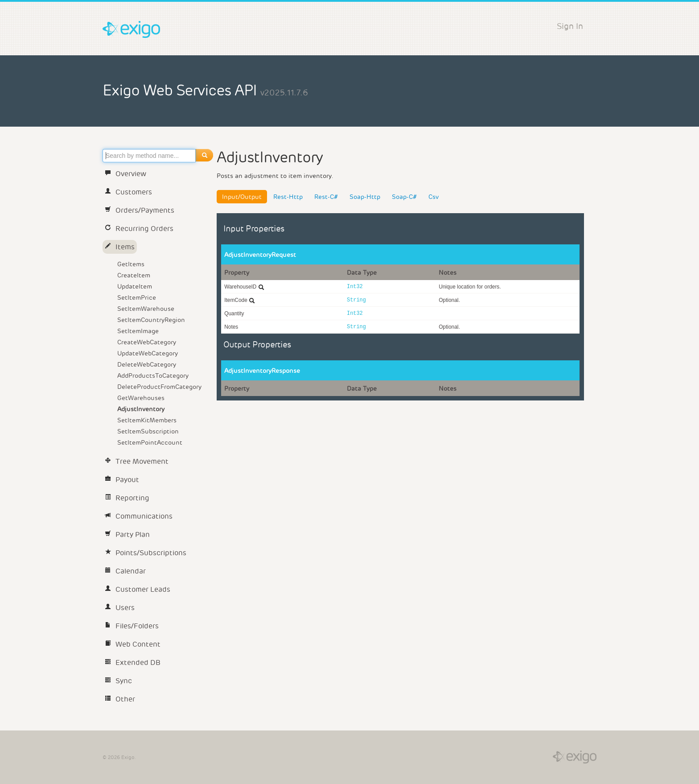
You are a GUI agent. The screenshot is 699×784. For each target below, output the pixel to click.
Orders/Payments (140, 210)
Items (120, 247)
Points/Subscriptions (146, 553)
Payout (122, 480)
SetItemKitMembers (147, 420)
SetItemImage (138, 331)
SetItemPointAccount (150, 442)
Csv (434, 197)
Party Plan (127, 534)
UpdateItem (135, 286)
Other (120, 699)
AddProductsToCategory (153, 375)
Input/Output (242, 197)
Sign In (570, 26)
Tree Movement (137, 461)
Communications (139, 516)
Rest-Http (288, 197)
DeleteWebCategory (147, 364)
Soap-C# (404, 197)
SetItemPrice (137, 297)
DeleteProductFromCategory (159, 387)
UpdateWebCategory (148, 353)
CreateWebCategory (147, 342)
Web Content (133, 644)
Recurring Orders (139, 229)
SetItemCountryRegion (151, 320)
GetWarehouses (141, 398)
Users (120, 608)
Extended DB (133, 662)
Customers (128, 192)
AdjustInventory (141, 409)
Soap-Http (365, 197)
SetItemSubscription (148, 431)
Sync (118, 681)
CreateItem (134, 275)
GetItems (131, 264)
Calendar (125, 571)
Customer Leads (138, 589)
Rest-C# (326, 197)
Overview (125, 174)
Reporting (127, 498)
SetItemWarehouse (146, 309)
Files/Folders (132, 626)
